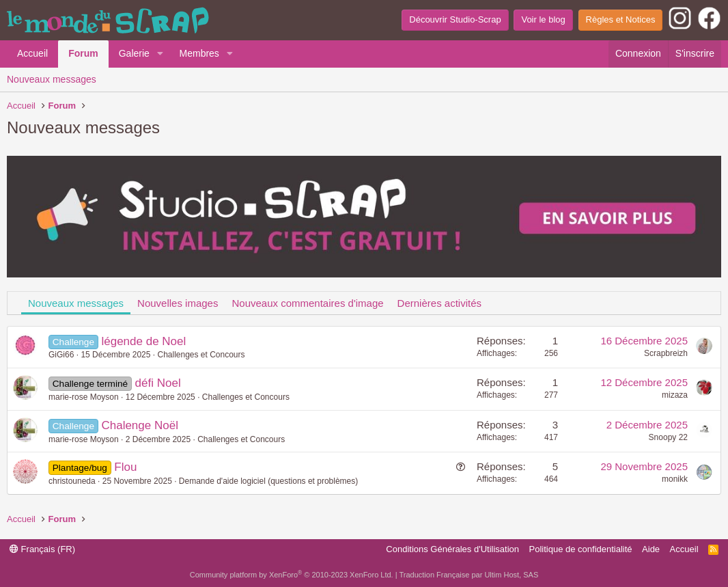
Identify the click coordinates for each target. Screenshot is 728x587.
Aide (651, 549)
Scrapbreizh (666, 353)
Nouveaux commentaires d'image (307, 303)
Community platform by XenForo (292, 575)
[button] (160, 54)
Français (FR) (42, 549)
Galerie (134, 53)
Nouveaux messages (52, 79)
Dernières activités (439, 303)
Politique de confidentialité (581, 549)
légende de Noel (143, 341)
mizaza (675, 395)
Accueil (32, 53)
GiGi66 (61, 355)
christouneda (72, 481)
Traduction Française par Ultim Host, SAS (468, 575)
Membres (199, 53)
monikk (675, 479)
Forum (83, 53)
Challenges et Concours (201, 355)
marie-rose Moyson (84, 397)
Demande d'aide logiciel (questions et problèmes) (268, 481)
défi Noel (158, 383)
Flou (125, 467)
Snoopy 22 (668, 437)
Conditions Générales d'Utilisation (452, 549)
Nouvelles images (178, 303)
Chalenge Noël (139, 425)
